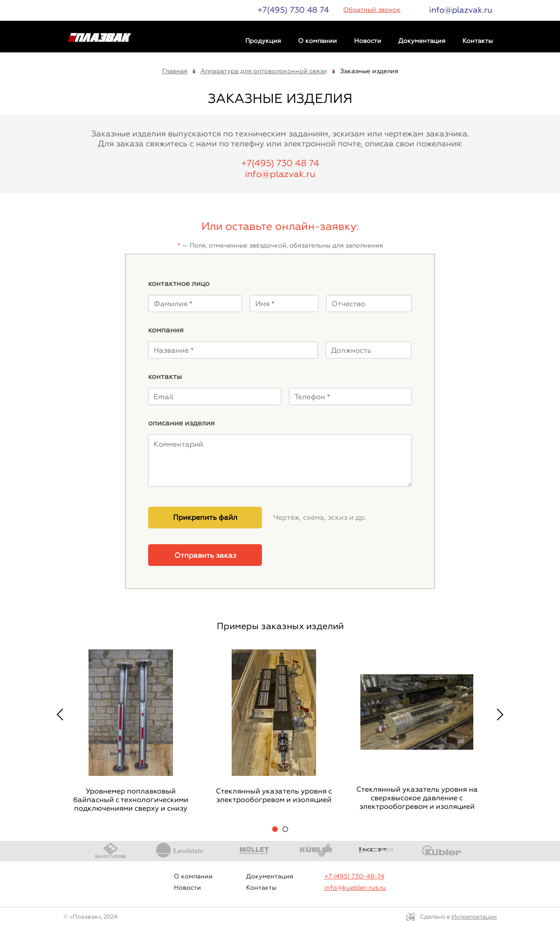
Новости (368, 41)
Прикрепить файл (205, 517)
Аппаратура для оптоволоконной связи (264, 71)
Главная (175, 71)
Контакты (478, 41)
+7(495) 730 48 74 (293, 10)
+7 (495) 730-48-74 (354, 876)
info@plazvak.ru (461, 10)
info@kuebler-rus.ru (355, 888)
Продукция (263, 41)
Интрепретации (474, 917)
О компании (317, 41)
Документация (422, 41)
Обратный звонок (372, 10)
